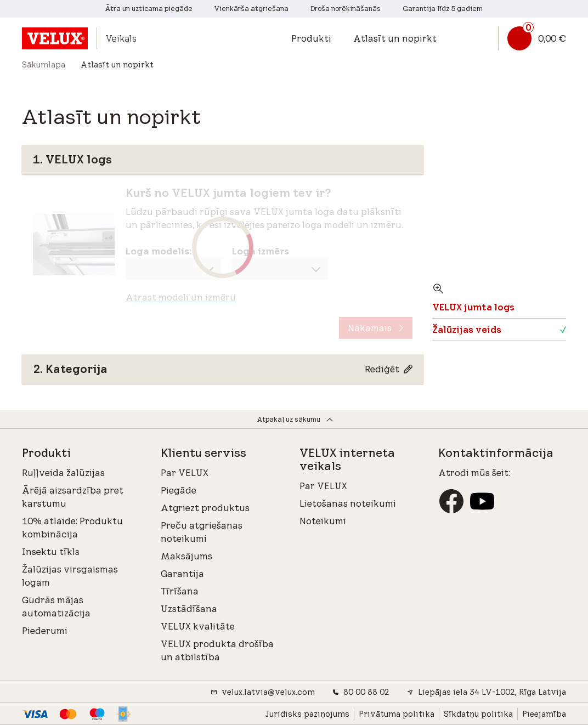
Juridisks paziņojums (307, 714)
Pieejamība (544, 714)
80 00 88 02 (361, 692)
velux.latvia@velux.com (263, 692)
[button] (317, 38)
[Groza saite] (532, 38)
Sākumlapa (44, 65)
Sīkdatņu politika (478, 714)
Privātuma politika (397, 714)
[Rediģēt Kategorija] (389, 369)
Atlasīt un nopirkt (395, 38)
